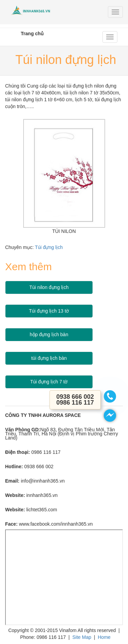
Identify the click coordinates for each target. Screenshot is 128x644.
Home (104, 637)
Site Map (82, 637)
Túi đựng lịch (49, 247)
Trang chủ (32, 34)
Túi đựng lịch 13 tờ (49, 311)
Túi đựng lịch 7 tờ (49, 382)
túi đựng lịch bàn (49, 358)
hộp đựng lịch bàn (49, 334)
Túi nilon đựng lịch (49, 287)
